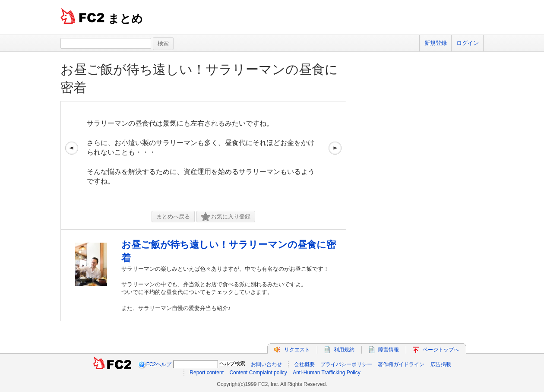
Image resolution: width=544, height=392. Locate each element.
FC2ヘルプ (159, 364)
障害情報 (389, 350)
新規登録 (436, 43)
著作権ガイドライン (401, 364)
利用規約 (344, 350)
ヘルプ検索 (232, 364)
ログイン (468, 43)
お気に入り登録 (226, 217)
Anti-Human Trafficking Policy (327, 373)
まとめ (125, 19)
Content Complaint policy (258, 373)
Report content (207, 373)
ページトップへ (441, 350)
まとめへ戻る (173, 217)
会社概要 (304, 364)
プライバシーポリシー (346, 364)
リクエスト (297, 350)
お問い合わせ (266, 364)
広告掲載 (441, 364)
